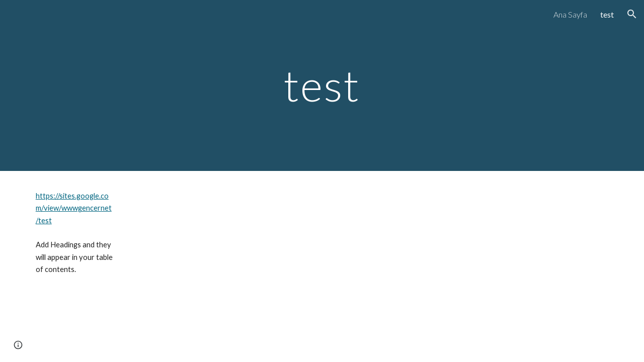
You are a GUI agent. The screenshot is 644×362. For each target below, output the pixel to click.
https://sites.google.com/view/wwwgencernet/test (74, 208)
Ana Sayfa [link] (570, 14)
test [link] (607, 14)
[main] (322, 85)
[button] (632, 14)
